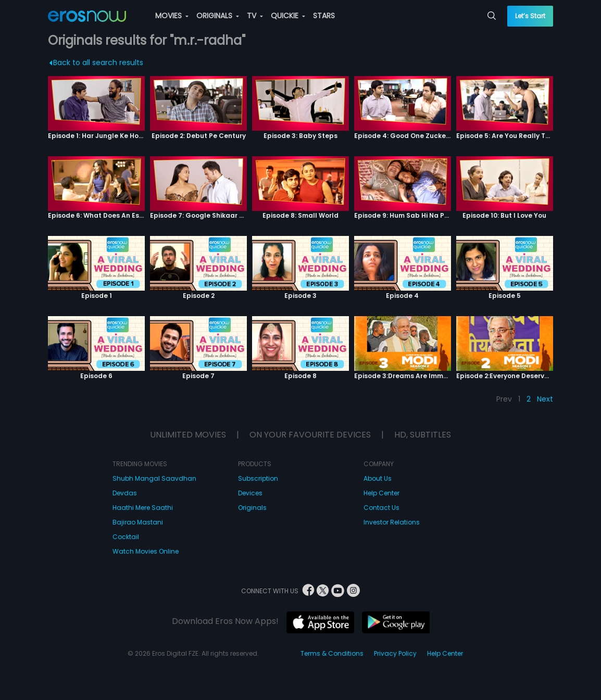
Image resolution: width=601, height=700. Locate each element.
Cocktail (126, 537)
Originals (252, 508)
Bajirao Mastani (138, 522)
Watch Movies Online (146, 551)
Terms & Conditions (332, 653)
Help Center (381, 493)
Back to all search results (97, 63)
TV (255, 16)
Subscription (258, 478)
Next (545, 399)
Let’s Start (530, 16)
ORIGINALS (218, 16)
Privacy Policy (395, 653)
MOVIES (172, 16)
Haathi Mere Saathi (143, 508)
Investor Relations (392, 522)
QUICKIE (288, 16)
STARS (324, 16)
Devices (250, 493)
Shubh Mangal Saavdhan (154, 478)
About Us (378, 478)
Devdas (125, 493)
